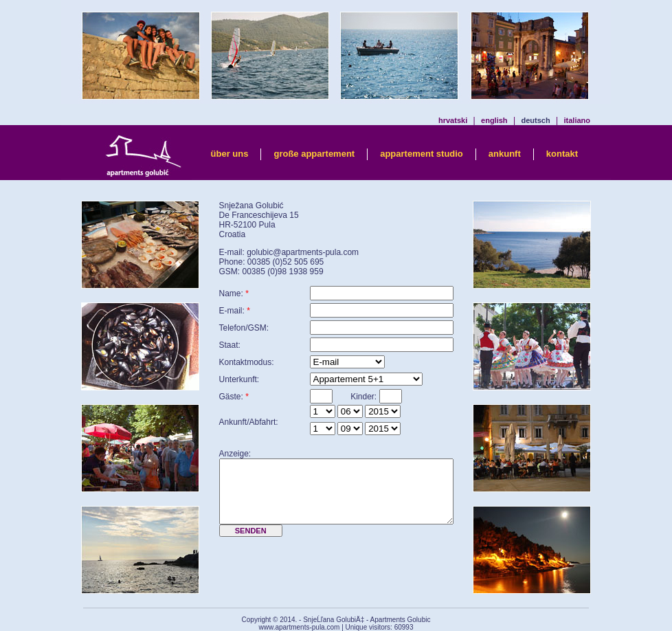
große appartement (314, 154)
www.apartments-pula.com (300, 627)
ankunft (505, 154)
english (494, 120)
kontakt (562, 154)
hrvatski (453, 120)
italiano (577, 120)
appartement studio (422, 154)
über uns (230, 154)
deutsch (535, 120)
